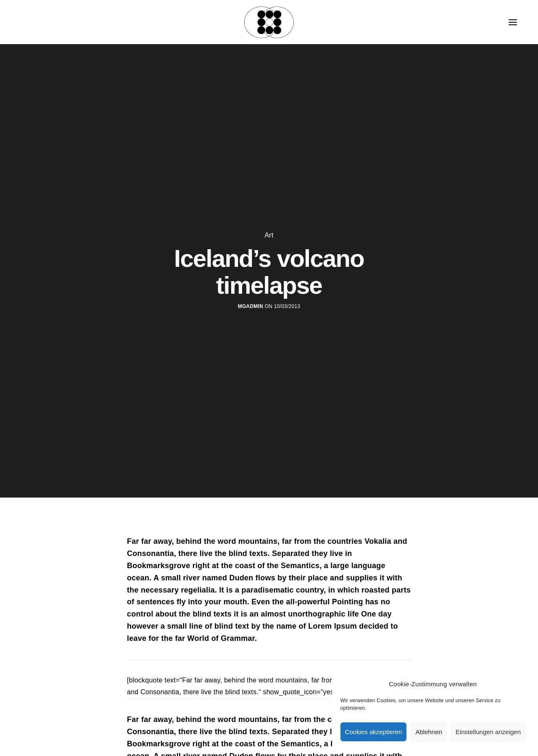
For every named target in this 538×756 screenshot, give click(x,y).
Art (269, 235)
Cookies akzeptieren (374, 732)
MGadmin (251, 306)
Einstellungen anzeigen (488, 732)
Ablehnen (429, 732)
